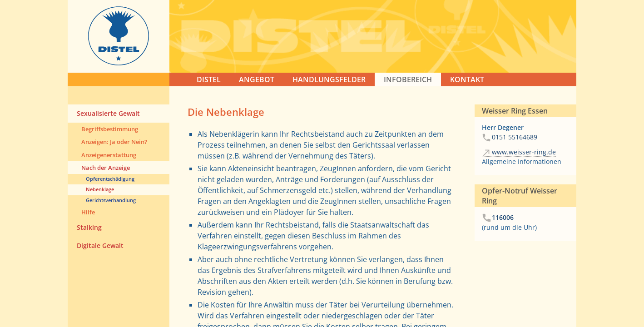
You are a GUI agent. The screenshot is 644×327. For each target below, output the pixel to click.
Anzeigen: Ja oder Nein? (114, 142)
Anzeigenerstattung (109, 155)
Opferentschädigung (110, 179)
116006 (503, 217)
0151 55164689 (515, 137)
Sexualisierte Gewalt (108, 113)
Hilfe (88, 212)
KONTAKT (467, 79)
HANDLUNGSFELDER (329, 79)
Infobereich (408, 79)
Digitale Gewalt (100, 245)
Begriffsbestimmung (110, 129)
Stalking (89, 227)
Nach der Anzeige (106, 168)
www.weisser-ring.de (524, 152)
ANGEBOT (257, 79)
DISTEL (209, 79)
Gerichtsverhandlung (111, 200)
